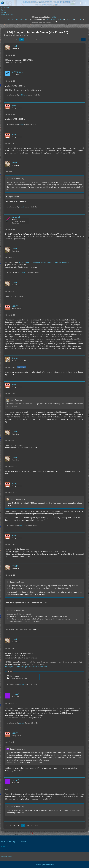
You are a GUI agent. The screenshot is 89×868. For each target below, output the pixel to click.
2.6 (25, 19)
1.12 (82, 19)
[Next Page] (40, 39)
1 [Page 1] (9, 39)
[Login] (80, 3)
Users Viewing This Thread (14, 841)
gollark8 (22, 723)
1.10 (72, 19)
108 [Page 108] (22, 39)
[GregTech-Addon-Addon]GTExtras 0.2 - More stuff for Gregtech (44, 262)
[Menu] (86, 3)
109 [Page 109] (27, 39)
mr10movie (23, 95)
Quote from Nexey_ (17, 179)
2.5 (21, 19)
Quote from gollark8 (18, 749)
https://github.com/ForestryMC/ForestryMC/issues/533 (26, 667)
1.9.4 (67, 19)
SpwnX (21, 124)
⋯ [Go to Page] (13, 39)
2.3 (17, 19)
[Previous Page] (6, 39)
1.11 (77, 19)
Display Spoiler (14, 197)
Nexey (21, 525)
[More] (83, 55)
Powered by (45, 865)
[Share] (83, 39)
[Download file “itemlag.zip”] (22, 677)
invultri (21, 207)
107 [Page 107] (17, 39)
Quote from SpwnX (17, 400)
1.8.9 (62, 19)
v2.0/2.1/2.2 (10, 19)
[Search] (74, 3)
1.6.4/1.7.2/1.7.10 (52, 19)
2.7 (29, 19)
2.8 (32, 19)
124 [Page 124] (35, 39)
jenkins (54, 17)
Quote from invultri (17, 499)
